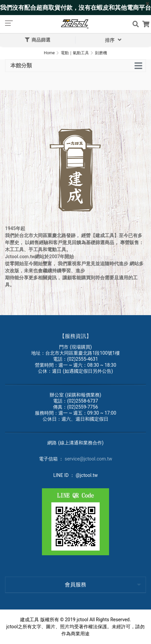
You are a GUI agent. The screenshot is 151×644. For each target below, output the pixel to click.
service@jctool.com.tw (89, 459)
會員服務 (75, 585)
